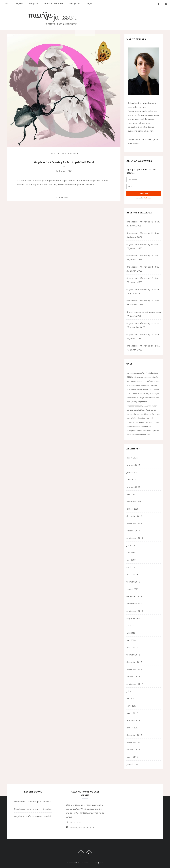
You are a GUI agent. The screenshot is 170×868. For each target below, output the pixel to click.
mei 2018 (131, 640)
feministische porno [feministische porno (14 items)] (149, 385)
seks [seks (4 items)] (134, 414)
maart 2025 (132, 458)
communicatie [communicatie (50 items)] (132, 381)
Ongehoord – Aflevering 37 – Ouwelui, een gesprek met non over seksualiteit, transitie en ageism (144, 278)
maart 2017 (132, 713)
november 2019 (134, 523)
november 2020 (134, 501)
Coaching (20, 4)
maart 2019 (132, 574)
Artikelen (37, 4)
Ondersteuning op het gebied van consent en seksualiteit (144, 312)
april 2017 (131, 706)
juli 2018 (131, 625)
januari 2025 (132, 472)
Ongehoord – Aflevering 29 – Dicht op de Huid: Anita (144, 346)
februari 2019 (133, 582)
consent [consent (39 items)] (142, 381)
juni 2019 (131, 553)
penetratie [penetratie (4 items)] (138, 410)
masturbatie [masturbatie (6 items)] (150, 398)
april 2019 (131, 567)
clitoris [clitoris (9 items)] (155, 377)
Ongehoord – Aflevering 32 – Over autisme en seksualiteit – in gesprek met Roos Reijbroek (144, 301)
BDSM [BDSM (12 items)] (129, 377)
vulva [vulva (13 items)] (129, 435)
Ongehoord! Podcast (67, 154)
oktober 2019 (133, 531)
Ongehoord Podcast (58, 4)
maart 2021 (132, 494)
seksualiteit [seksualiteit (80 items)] (141, 418)
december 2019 (134, 516)
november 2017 (134, 669)
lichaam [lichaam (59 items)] (134, 393)
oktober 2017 (133, 677)
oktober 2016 (133, 750)
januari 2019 (132, 589)
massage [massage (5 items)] (140, 398)
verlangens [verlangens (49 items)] (131, 430)
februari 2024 (133, 487)
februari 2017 (133, 720)
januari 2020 (132, 509)
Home (6, 4)
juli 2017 (131, 691)
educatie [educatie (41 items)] (130, 385)
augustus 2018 (133, 618)
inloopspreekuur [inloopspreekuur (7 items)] (144, 389)
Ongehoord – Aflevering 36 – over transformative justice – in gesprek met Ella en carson (144, 289)
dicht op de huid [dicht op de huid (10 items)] (153, 381)
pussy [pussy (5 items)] (129, 414)
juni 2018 (131, 633)
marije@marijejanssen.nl (82, 827)
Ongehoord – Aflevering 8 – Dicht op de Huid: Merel (64, 162)
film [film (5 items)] (128, 389)
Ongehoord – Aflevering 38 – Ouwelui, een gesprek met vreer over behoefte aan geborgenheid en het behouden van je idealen (144, 267)
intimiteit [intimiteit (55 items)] (155, 389)
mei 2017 (131, 698)
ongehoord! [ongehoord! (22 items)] (142, 402)
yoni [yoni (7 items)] (149, 435)
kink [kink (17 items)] (128, 393)
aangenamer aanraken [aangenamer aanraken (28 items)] (136, 373)
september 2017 (135, 684)
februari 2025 (133, 465)
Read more (64, 197)
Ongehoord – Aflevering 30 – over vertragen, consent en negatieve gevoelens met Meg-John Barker (144, 334)
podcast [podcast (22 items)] (147, 410)
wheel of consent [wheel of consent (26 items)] (139, 435)
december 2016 (134, 735)
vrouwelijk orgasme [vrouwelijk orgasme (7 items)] (151, 430)
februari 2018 (133, 655)
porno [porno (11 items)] (153, 410)
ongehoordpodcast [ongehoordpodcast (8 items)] (134, 406)
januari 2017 (132, 728)
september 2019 (135, 538)
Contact (97, 4)
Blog (53, 154)
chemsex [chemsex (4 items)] (147, 377)
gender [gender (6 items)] (133, 389)
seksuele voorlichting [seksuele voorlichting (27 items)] (144, 422)
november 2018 (134, 604)
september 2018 (135, 611)
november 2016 (134, 742)
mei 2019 (131, 560)
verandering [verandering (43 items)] (145, 426)
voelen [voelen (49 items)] (139, 430)
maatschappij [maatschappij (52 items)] (144, 393)
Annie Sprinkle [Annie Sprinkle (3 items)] (152, 373)
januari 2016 (132, 764)
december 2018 (134, 596)
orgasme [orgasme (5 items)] (147, 406)
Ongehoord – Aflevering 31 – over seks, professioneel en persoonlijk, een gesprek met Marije (144, 323)
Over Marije (81, 4)
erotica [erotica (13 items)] (137, 385)
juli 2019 (131, 545)
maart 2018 (132, 647)
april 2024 (131, 480)
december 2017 (134, 662)
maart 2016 (132, 757)
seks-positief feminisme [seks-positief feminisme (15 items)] (146, 414)
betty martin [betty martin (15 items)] (137, 377)
